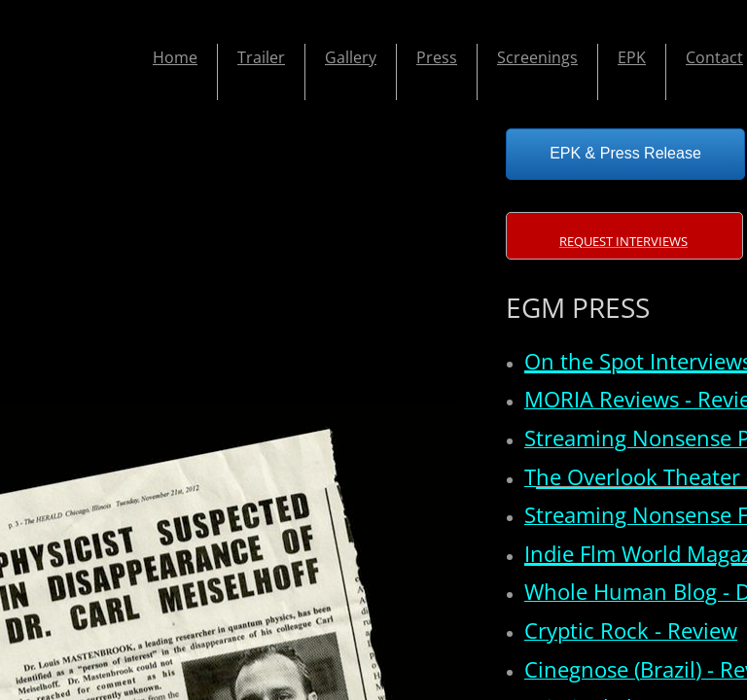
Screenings (537, 57)
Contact (714, 57)
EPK (632, 57)
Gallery (351, 57)
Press (437, 57)
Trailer (261, 57)
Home (175, 57)
